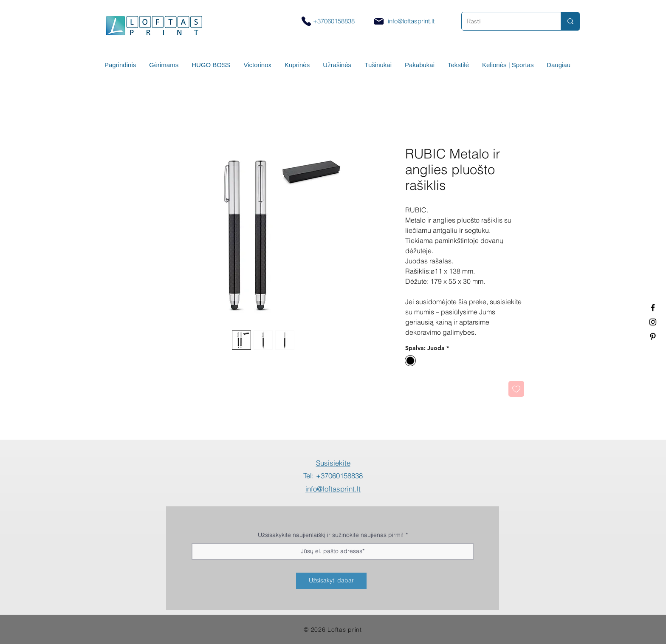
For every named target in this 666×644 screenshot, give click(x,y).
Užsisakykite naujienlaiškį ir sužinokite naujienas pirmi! (331, 535)
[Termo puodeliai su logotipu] (653, 308)
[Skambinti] (306, 21)
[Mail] (379, 21)
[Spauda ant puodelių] (653, 322)
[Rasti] (505, 21)
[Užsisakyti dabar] (331, 581)
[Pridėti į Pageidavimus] (516, 389)
